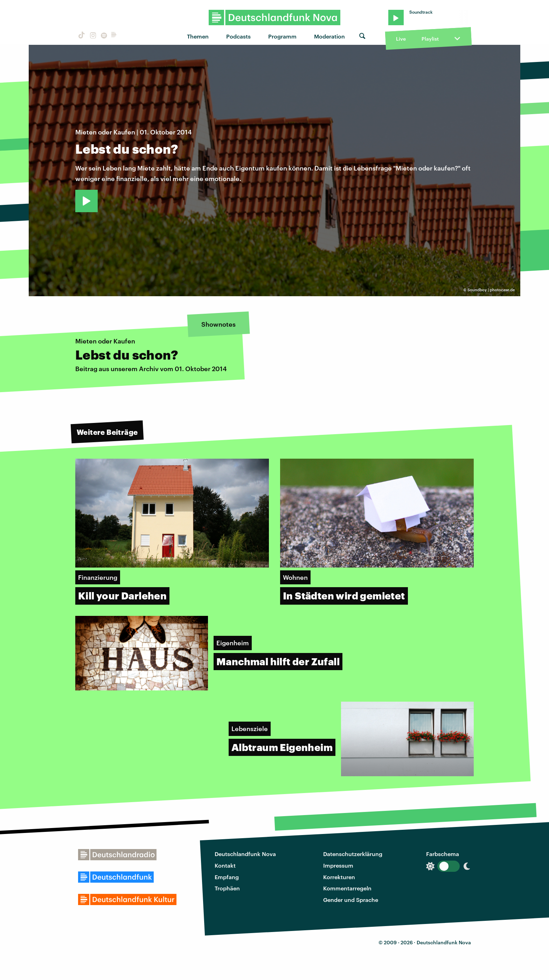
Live (401, 39)
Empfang (227, 877)
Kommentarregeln (347, 888)
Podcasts (238, 36)
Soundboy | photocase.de (491, 290)
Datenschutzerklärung (353, 854)
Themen (198, 36)
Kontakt (225, 865)
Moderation (329, 36)
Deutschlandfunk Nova (245, 854)
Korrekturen (339, 877)
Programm (282, 36)
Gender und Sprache (351, 900)
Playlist (430, 39)
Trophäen (227, 888)
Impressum (338, 865)
